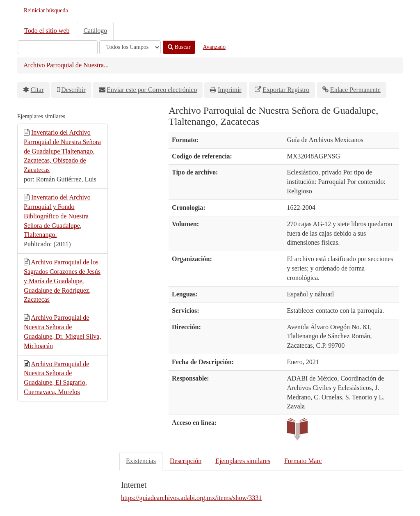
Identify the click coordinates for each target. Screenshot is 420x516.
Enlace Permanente (355, 90)
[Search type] (130, 47)
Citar (37, 90)
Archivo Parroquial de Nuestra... (66, 65)
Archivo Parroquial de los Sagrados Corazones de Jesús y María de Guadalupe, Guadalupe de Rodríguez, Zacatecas (62, 281)
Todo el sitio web (47, 31)
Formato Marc (303, 461)
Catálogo (95, 31)
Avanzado (214, 47)
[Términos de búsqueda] (58, 47)
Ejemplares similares (243, 461)
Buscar (179, 47)
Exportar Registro (286, 90)
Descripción (186, 461)
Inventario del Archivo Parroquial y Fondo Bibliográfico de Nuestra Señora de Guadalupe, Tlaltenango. (57, 216)
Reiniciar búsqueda (46, 10)
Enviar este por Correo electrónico (152, 90)
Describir (73, 90)
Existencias (141, 461)
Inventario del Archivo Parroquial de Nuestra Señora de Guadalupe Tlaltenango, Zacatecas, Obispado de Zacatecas (62, 151)
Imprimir (230, 90)
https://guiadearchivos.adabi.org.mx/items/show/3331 (191, 498)
